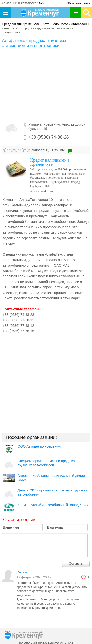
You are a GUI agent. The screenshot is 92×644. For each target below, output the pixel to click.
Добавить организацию (77, 13)
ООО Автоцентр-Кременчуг (39, 446)
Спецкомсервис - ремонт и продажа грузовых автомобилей (46, 463)
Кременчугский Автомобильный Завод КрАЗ (53, 505)
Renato (22, 572)
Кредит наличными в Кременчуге (50, 162)
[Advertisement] (46, 85)
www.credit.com (41, 191)
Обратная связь (78, 3)
